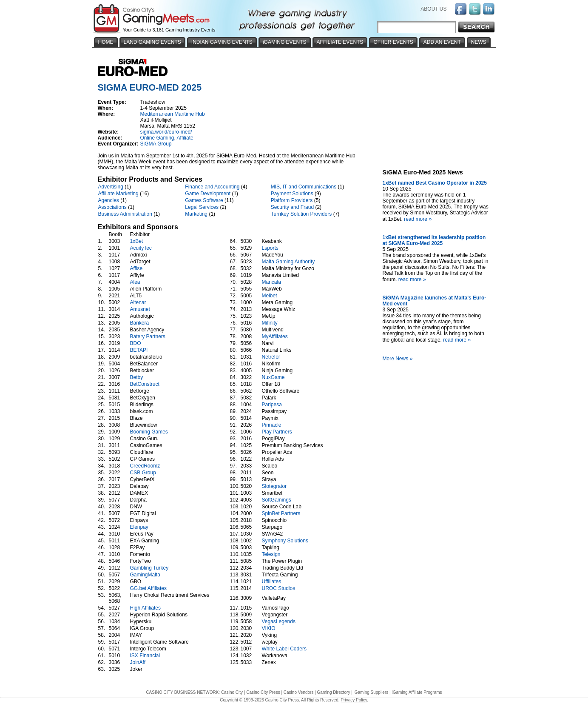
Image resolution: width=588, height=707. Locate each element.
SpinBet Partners (281, 513)
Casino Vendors (299, 692)
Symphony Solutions (285, 541)
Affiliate (185, 138)
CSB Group (143, 473)
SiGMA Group (156, 144)
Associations (112, 207)
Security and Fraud (292, 207)
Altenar (138, 302)
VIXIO (269, 628)
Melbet (270, 296)
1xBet (137, 241)
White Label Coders (284, 649)
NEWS (479, 42)
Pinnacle (272, 425)
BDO (136, 343)
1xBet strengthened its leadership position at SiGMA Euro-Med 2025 (434, 240)
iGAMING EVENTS (285, 42)
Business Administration (125, 214)
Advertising (111, 187)
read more (419, 219)
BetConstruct (145, 384)
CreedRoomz (145, 466)
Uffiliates (272, 582)
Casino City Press (263, 692)
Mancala (271, 282)
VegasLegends (279, 621)
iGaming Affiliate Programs (417, 692)
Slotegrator (274, 486)
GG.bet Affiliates (149, 588)
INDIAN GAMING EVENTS (222, 42)
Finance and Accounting (212, 187)
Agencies (109, 200)
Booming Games (149, 432)
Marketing (196, 214)
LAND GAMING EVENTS (152, 42)
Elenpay (139, 527)
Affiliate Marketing (118, 194)
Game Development (208, 194)
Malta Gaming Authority (288, 262)
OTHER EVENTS (393, 42)
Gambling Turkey (149, 568)
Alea (135, 282)
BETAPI (139, 350)
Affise (136, 268)
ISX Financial (145, 656)
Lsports (270, 248)
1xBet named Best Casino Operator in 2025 (435, 183)
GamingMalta (145, 575)
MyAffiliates (275, 336)
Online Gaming (157, 138)
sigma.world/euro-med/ (166, 132)
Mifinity (270, 323)
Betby (137, 377)
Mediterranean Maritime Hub (173, 114)
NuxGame (273, 377)
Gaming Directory (334, 692)
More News (399, 359)
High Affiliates (146, 608)
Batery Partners (148, 336)
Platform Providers (292, 200)
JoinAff (138, 662)
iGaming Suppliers (371, 692)
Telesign (271, 554)
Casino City (232, 692)
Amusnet (140, 309)
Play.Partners (277, 432)
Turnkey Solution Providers (301, 214)
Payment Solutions (292, 194)
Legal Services (202, 207)
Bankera (140, 323)
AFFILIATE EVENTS (340, 42)
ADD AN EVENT (442, 42)
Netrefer (271, 357)
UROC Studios (279, 588)
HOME (106, 42)
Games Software (204, 200)
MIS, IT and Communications (304, 187)
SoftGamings (277, 500)
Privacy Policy (354, 700)
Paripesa (272, 405)
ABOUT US (433, 9)
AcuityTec (141, 248)
